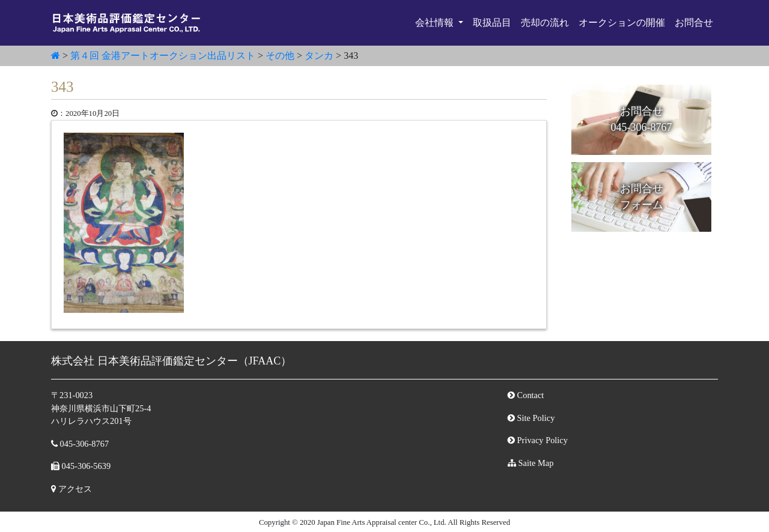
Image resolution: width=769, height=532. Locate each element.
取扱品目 (492, 23)
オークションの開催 (622, 23)
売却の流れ (545, 23)
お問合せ (694, 23)
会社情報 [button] (436, 23)
